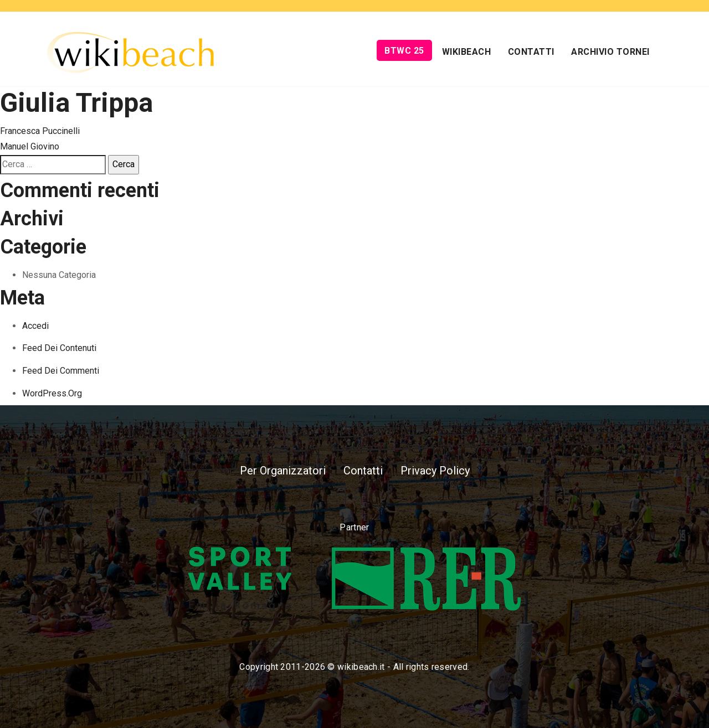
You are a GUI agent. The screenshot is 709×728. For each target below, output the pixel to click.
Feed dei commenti (61, 371)
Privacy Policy (435, 471)
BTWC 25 (404, 51)
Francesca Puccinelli (40, 131)
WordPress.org (52, 393)
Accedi (35, 326)
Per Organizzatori (283, 471)
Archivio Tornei (610, 52)
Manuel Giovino (30, 146)
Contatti (531, 52)
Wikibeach (467, 52)
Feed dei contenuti (59, 348)
